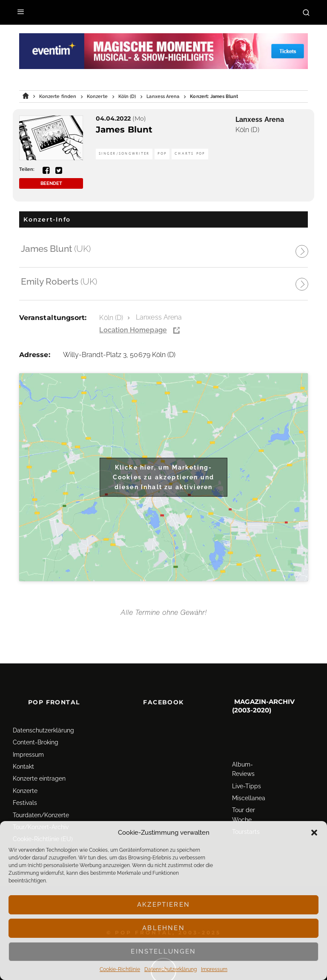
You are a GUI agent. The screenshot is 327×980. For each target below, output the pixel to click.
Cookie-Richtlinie (120, 969)
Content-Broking (36, 742)
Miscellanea (249, 798)
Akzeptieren (163, 905)
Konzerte (25, 791)
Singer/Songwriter (124, 154)
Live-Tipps (247, 786)
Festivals (25, 803)
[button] (314, 833)
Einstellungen (163, 951)
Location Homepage (133, 330)
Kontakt (23, 767)
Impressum (214, 969)
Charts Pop (190, 154)
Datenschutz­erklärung (171, 969)
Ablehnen (163, 928)
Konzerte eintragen (39, 778)
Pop (162, 154)
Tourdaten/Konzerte (41, 815)
